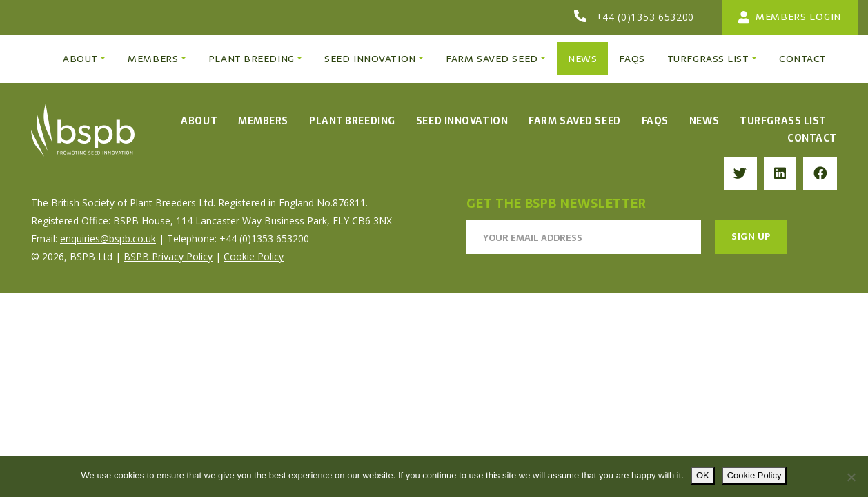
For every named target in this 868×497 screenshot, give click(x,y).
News (704, 121)
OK (703, 475)
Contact (812, 138)
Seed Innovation (462, 121)
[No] (851, 477)
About (199, 121)
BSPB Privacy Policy (168, 256)
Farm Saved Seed (574, 121)
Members (263, 121)
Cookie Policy (254, 256)
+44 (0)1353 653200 (645, 17)
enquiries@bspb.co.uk (108, 238)
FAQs (655, 121)
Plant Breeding (352, 121)
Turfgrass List (783, 121)
